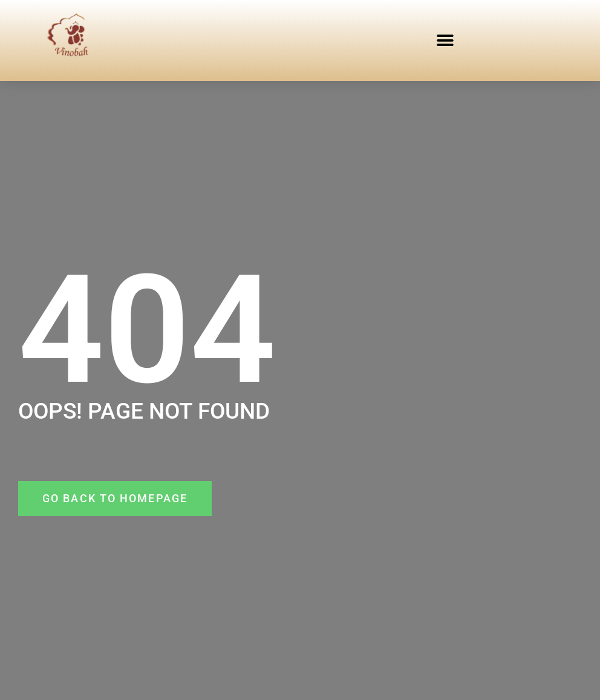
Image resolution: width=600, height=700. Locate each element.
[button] (445, 40)
